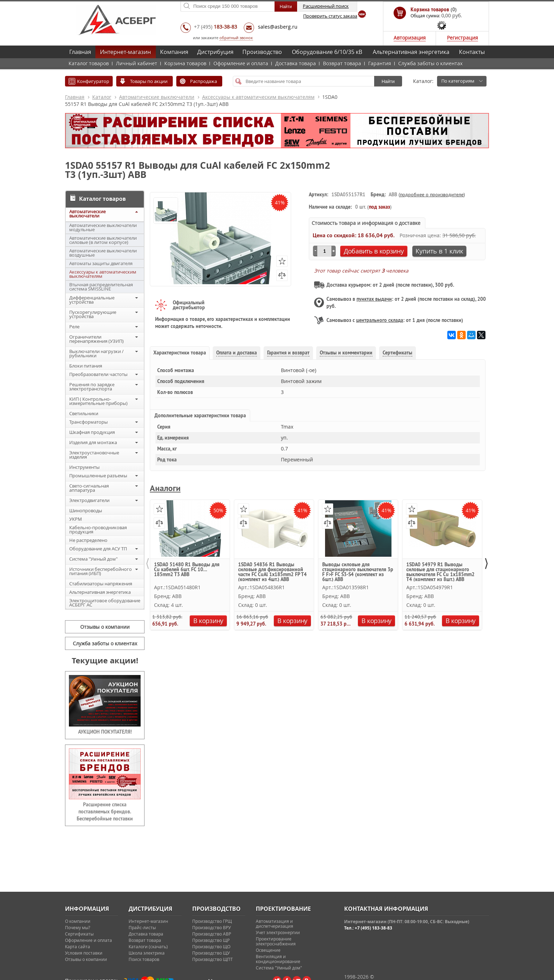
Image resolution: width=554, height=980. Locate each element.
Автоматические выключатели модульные (103, 227)
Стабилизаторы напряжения (101, 584)
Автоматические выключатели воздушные (103, 253)
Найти (388, 81)
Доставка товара (296, 63)
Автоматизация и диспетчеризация (275, 924)
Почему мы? (78, 927)
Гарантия (380, 63)
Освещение (268, 950)
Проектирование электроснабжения (276, 941)
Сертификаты (79, 934)
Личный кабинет (137, 63)
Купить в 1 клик (439, 251)
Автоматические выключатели (157, 97)
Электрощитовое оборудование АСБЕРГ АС (105, 603)
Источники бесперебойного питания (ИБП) (101, 571)
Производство (262, 52)
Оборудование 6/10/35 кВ (327, 52)
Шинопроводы (86, 510)
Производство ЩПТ (213, 959)
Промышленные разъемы (98, 476)
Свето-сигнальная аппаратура (89, 488)
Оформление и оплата (241, 63)
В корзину (208, 621)
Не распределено (88, 540)
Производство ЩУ (211, 953)
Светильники (84, 413)
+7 (216, 27)
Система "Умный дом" (93, 559)
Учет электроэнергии (278, 932)
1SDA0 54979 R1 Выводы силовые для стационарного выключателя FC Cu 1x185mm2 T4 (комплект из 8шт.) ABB (440, 572)
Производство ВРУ (211, 927)
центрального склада (380, 320)
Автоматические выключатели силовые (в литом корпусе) (103, 240)
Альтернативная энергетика (411, 52)
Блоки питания (86, 366)
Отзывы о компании (105, 627)
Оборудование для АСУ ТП (98, 549)
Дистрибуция (215, 52)
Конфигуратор (93, 81)
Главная (80, 52)
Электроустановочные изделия (94, 455)
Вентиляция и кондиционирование (278, 959)
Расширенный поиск (326, 6)
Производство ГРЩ (212, 921)
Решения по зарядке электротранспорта (92, 387)
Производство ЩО (211, 946)
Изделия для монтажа (93, 442)
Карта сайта (78, 946)
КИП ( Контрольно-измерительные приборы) (98, 401)
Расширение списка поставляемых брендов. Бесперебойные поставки (105, 812)
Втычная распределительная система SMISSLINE (101, 287)
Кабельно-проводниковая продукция (98, 530)
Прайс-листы (142, 927)
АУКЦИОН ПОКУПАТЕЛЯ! (105, 732)
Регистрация (462, 38)
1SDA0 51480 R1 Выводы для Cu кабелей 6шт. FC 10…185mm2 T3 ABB (187, 570)
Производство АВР (212, 934)
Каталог (102, 97)
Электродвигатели (89, 500)
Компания (174, 52)
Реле (74, 327)
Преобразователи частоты (98, 374)
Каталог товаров (89, 63)
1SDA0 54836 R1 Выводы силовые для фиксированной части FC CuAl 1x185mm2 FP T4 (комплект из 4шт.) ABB (272, 572)
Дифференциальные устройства (92, 300)
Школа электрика (147, 953)
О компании (78, 921)
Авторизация (410, 38)
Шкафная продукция (92, 432)
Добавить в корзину (374, 251)
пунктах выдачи (374, 299)
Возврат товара (342, 63)
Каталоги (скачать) (148, 946)
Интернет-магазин (125, 52)
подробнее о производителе (432, 195)
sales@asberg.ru (278, 27)
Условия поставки (84, 953)
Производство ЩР (211, 940)
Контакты (472, 52)
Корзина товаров (185, 63)
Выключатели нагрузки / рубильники (96, 353)
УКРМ (76, 519)
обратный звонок (236, 38)
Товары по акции (149, 81)
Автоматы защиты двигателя (101, 263)
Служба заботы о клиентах (430, 63)
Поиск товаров (144, 959)
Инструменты (84, 467)
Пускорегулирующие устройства (93, 314)
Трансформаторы (89, 422)
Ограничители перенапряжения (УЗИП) (96, 339)
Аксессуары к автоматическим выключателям (258, 97)
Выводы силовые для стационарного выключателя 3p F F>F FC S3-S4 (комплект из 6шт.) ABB (358, 572)
